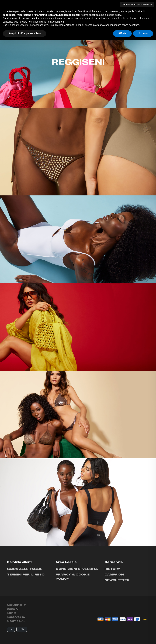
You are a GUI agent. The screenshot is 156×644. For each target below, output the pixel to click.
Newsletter (117, 580)
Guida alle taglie (25, 569)
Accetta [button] (143, 33)
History (112, 569)
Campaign (114, 574)
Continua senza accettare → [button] (137, 4)
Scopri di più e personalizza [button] (25, 33)
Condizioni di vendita (77, 569)
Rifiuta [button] (122, 33)
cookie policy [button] (114, 15)
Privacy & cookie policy (73, 576)
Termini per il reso (26, 574)
